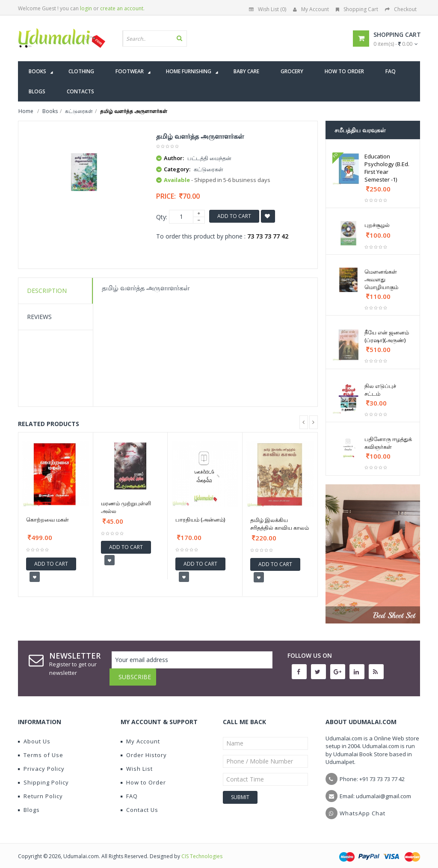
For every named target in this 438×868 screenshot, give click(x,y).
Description (47, 291)
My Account (311, 9)
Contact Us (139, 803)
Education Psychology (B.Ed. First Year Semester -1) (387, 168)
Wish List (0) (268, 9)
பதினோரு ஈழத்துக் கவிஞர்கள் (388, 443)
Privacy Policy (41, 762)
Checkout (401, 9)
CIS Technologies (202, 850)
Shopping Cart (357, 9)
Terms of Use (41, 749)
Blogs (29, 803)
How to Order (143, 776)
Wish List (137, 762)
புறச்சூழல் (377, 225)
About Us (34, 735)
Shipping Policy (43, 776)
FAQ (129, 790)
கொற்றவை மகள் (47, 519)
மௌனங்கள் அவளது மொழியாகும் (381, 279)
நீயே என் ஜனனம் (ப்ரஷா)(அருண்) (387, 336)
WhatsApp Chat (363, 807)
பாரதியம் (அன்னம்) (200, 519)
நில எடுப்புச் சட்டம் (380, 390)
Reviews (39, 317)
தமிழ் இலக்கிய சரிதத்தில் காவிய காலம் (280, 524)
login (86, 8)
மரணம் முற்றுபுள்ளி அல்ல (126, 507)
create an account (122, 8)
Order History (144, 749)
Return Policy (40, 790)
